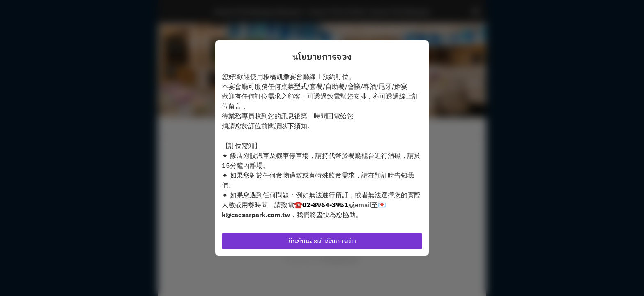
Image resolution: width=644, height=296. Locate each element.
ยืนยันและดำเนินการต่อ (322, 241)
